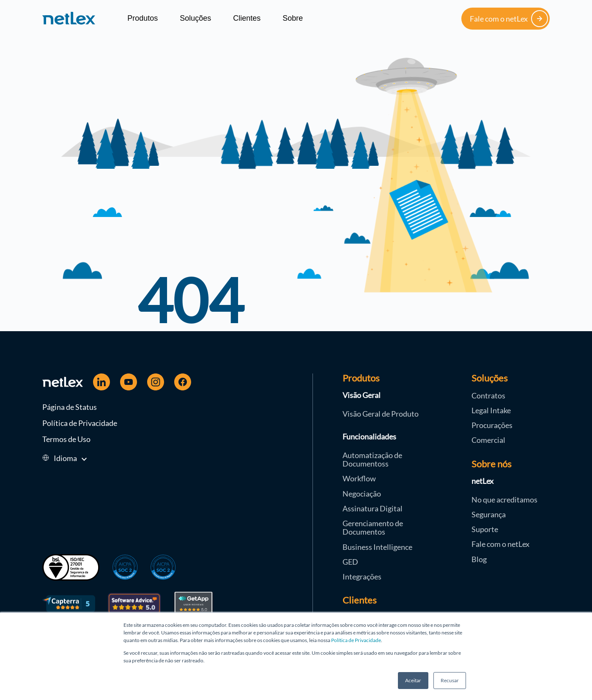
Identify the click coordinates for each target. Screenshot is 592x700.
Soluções (195, 18)
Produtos (143, 18)
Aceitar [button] (413, 680)
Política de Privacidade (356, 640)
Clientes (247, 18)
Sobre (293, 18)
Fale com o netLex (509, 19)
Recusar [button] (450, 680)
